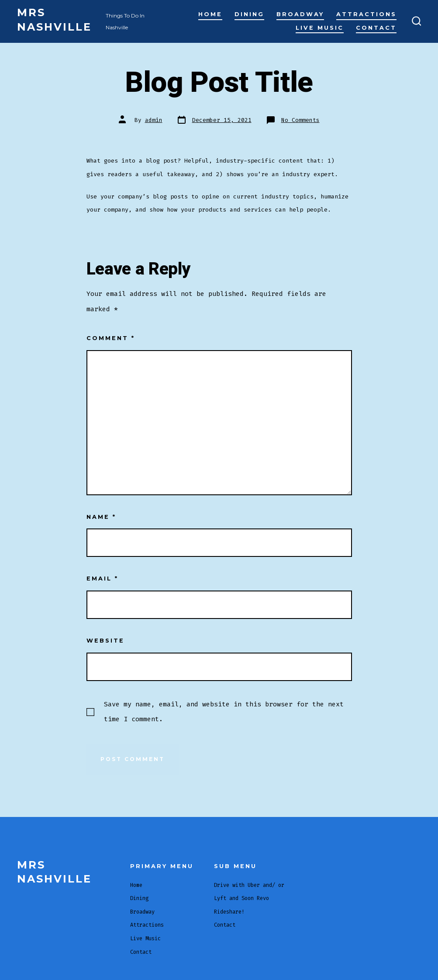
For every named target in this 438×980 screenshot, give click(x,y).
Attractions (366, 14)
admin (154, 120)
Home (210, 14)
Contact (376, 28)
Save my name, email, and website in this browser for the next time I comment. (224, 712)
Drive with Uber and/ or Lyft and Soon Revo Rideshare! (249, 898)
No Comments (300, 120)
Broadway (300, 14)
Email (102, 579)
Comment (111, 338)
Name (101, 517)
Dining (249, 14)
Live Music (320, 28)
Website (105, 641)
